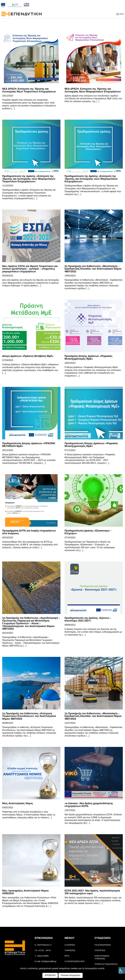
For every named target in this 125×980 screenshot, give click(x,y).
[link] (31, 59)
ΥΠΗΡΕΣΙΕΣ (70, 950)
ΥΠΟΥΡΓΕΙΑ (100, 950)
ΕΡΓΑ (67, 956)
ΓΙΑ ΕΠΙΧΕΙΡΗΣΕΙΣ (103, 945)
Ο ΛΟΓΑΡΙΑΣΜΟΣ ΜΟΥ (75, 961)
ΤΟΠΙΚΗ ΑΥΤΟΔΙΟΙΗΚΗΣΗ (106, 964)
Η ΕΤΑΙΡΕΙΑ (70, 945)
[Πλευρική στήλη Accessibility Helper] (122, 970)
